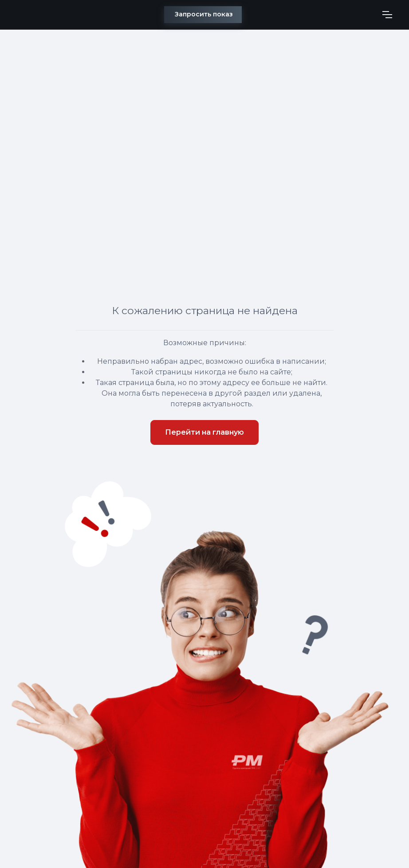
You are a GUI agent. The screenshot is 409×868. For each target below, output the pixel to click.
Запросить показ (204, 14)
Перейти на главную (204, 432)
